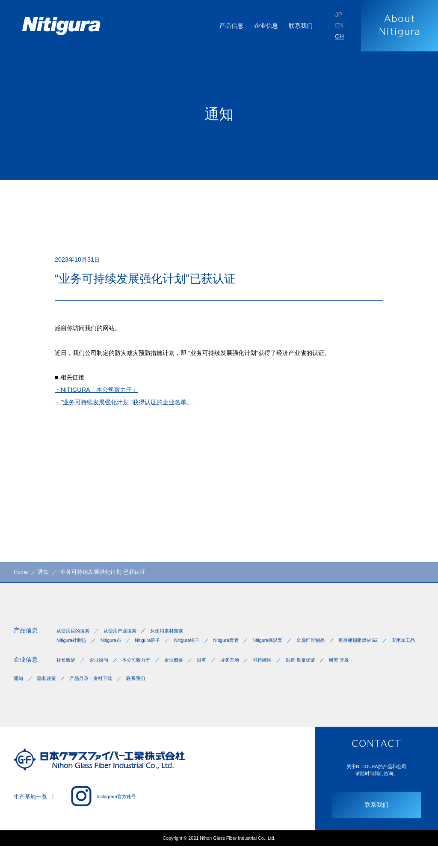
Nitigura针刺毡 (73, 646)
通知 (19, 697)
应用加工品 (127, 654)
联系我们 (298, 25)
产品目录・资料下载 (98, 697)
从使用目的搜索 (74, 636)
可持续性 (282, 676)
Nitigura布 (116, 646)
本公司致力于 (144, 676)
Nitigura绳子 (200, 646)
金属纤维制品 (337, 646)
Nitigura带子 (157, 646)
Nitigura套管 (244, 646)
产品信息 (27, 635)
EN (339, 25)
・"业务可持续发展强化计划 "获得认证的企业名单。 (133, 413)
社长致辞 (67, 676)
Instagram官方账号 (109, 816)
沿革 (216, 676)
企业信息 (27, 676)
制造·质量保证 (324, 676)
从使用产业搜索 (126, 636)
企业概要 (185, 676)
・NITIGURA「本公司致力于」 (102, 399)
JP (338, 13)
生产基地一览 (32, 817)
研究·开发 (366, 676)
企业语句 (103, 676)
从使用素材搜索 (177, 636)
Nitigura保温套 (290, 646)
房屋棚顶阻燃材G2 (78, 654)
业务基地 (246, 676)
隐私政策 (50, 697)
